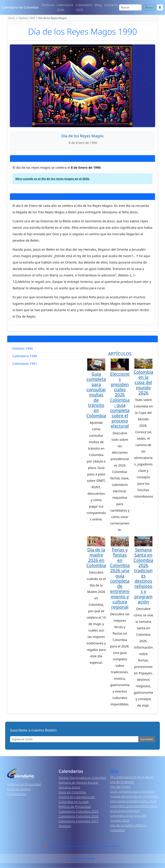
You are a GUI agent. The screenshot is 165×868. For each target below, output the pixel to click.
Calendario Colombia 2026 (79, 816)
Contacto (111, 5)
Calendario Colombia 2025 (79, 811)
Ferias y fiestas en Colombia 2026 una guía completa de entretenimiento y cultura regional (120, 578)
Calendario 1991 (25, 364)
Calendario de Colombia (20, 7)
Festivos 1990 (23, 348)
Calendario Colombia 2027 (79, 821)
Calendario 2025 (84, 7)
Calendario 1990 (25, 356)
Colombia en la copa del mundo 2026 (143, 382)
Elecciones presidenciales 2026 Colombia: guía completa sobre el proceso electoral (120, 400)
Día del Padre (120, 787)
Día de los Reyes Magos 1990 (82, 31)
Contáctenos (17, 794)
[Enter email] (74, 739)
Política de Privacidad (75, 807)
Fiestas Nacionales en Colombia (82, 778)
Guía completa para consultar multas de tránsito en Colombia (96, 395)
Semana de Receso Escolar (79, 782)
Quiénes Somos (19, 789)
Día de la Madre (122, 782)
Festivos (48, 5)
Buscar (149, 7)
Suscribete (147, 739)
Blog (98, 5)
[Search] (130, 7)
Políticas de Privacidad (24, 784)
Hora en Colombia (72, 792)
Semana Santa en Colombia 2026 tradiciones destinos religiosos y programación (143, 576)
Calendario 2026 (65, 7)
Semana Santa (69, 787)
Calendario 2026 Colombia (82, 858)
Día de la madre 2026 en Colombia (96, 557)
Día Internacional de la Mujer (132, 777)
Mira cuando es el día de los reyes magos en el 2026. (53, 179)
